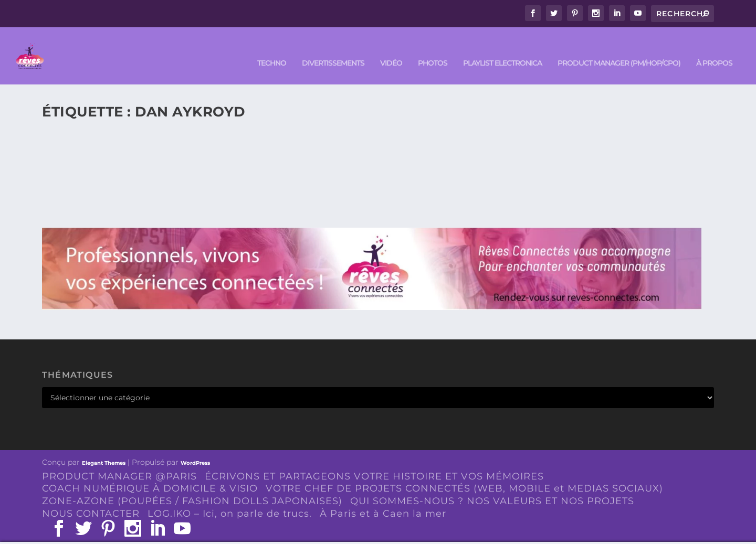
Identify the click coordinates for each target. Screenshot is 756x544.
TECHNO (272, 48)
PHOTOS (433, 48)
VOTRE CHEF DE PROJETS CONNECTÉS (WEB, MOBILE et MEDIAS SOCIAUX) (464, 473)
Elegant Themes (104, 447)
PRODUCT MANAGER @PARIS (119, 461)
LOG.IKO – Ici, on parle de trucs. (230, 498)
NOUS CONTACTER (91, 498)
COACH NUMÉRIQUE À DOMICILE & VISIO (150, 473)
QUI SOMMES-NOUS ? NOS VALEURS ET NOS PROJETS (492, 486)
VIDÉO (391, 48)
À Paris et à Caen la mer (383, 498)
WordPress (195, 447)
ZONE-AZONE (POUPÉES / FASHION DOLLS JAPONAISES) (192, 486)
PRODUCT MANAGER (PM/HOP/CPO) (619, 48)
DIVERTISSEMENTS (333, 48)
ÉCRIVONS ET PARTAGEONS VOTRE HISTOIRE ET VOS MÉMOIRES (374, 461)
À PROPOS (714, 48)
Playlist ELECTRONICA (502, 48)
